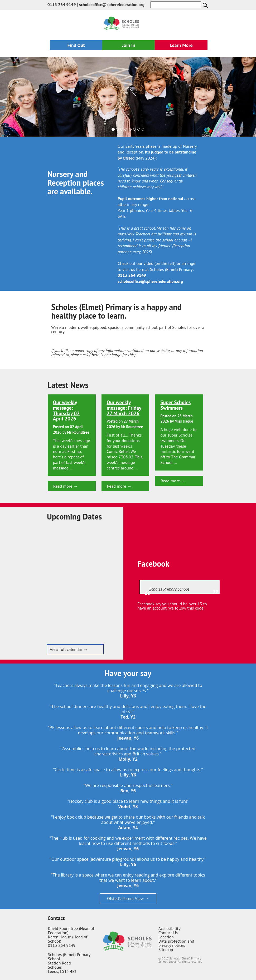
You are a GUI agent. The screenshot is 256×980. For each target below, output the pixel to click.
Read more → (66, 486)
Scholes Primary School (169, 589)
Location (166, 937)
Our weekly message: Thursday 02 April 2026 (66, 410)
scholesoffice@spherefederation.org (112, 4)
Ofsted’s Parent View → (128, 898)
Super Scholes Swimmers (175, 405)
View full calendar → (69, 649)
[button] (19, 97)
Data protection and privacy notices (176, 943)
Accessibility (170, 928)
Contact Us (168, 933)
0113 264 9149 (62, 4)
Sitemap (166, 949)
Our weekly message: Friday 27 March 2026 (124, 408)
